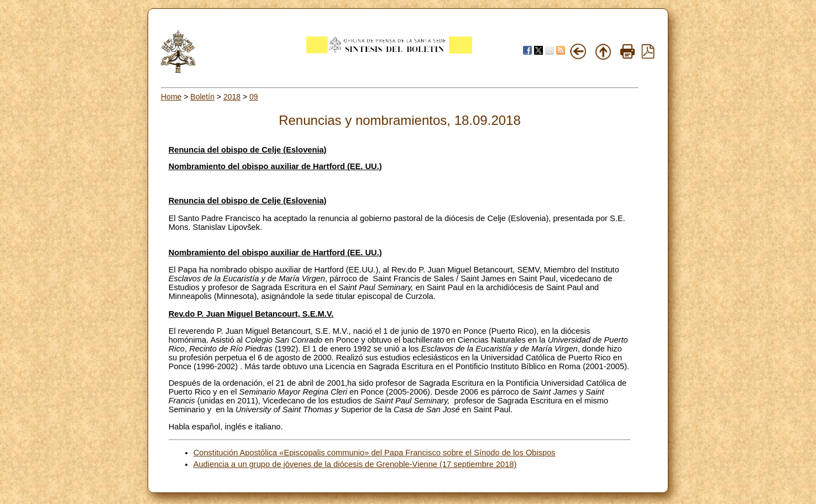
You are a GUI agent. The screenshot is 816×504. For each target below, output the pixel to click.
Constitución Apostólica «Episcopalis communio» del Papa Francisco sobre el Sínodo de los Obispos (375, 453)
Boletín (202, 97)
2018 (232, 97)
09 (254, 97)
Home (171, 97)
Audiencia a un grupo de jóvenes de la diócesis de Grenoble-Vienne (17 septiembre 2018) (355, 464)
